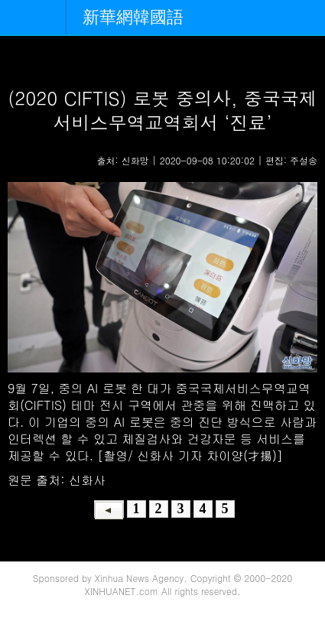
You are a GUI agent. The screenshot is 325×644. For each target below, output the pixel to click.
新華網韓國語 (133, 17)
